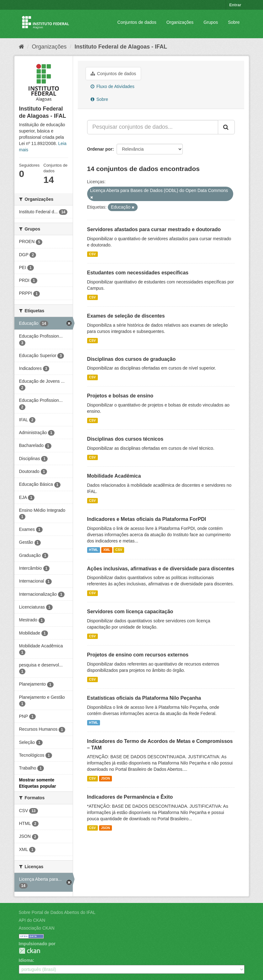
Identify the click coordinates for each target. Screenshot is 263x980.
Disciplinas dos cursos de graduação (131, 359)
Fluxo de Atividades (113, 86)
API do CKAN (32, 920)
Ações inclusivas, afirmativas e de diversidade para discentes (161, 569)
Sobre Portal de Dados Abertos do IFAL (57, 912)
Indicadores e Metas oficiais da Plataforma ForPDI (147, 519)
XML (107, 550)
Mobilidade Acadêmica (114, 476)
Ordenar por (100, 149)
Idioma (26, 960)
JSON (105, 778)
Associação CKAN (37, 928)
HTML (94, 550)
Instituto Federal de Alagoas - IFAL (121, 47)
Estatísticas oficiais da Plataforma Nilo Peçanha (144, 698)
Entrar (235, 5)
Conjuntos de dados (137, 22)
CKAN (29, 951)
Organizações (180, 22)
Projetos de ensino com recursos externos (138, 655)
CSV (92, 254)
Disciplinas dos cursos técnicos (125, 439)
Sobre (234, 22)
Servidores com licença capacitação (130, 612)
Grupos (211, 22)
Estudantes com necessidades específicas (138, 273)
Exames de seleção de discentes (126, 316)
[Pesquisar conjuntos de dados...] (153, 127)
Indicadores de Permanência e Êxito (130, 797)
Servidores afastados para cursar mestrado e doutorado (154, 229)
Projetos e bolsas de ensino (120, 396)
